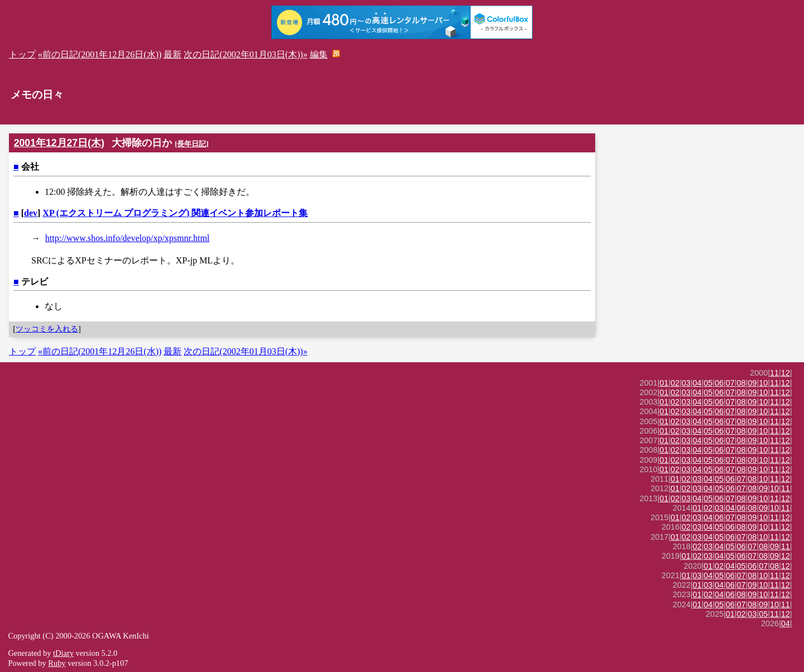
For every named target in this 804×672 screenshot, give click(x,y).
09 (752, 383)
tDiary (63, 653)
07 (730, 383)
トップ (22, 54)
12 (786, 373)
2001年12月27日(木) (59, 143)
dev (31, 213)
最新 (173, 54)
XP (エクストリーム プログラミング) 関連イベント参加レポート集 (175, 213)
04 (697, 383)
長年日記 (192, 144)
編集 (319, 54)
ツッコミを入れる (47, 329)
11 (774, 373)
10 (763, 383)
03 (686, 383)
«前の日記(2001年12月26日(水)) (100, 54)
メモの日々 (37, 95)
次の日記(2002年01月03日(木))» (245, 54)
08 (741, 383)
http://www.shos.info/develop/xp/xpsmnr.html (128, 238)
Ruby (57, 663)
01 (664, 383)
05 (708, 383)
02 (675, 383)
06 (719, 383)
